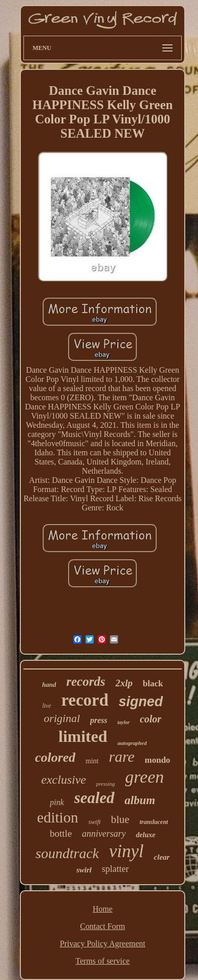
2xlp (124, 683)
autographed (132, 743)
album (140, 800)
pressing (106, 784)
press (99, 720)
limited (83, 736)
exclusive (64, 780)
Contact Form (102, 926)
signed (141, 702)
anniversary (104, 834)
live (47, 706)
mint (92, 761)
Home (103, 909)
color (151, 719)
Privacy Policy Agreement (103, 944)
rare (122, 756)
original (62, 718)
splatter (115, 869)
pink (57, 802)
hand (49, 685)
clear (162, 857)
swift (94, 822)
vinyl (126, 851)
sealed (94, 798)
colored (55, 757)
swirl (84, 870)
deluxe (146, 835)
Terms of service (102, 961)
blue (120, 819)
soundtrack (67, 853)
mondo (157, 760)
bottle (61, 833)
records (86, 681)
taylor (124, 722)
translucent (154, 822)
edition (58, 817)
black (153, 684)
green (145, 777)
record (85, 700)
